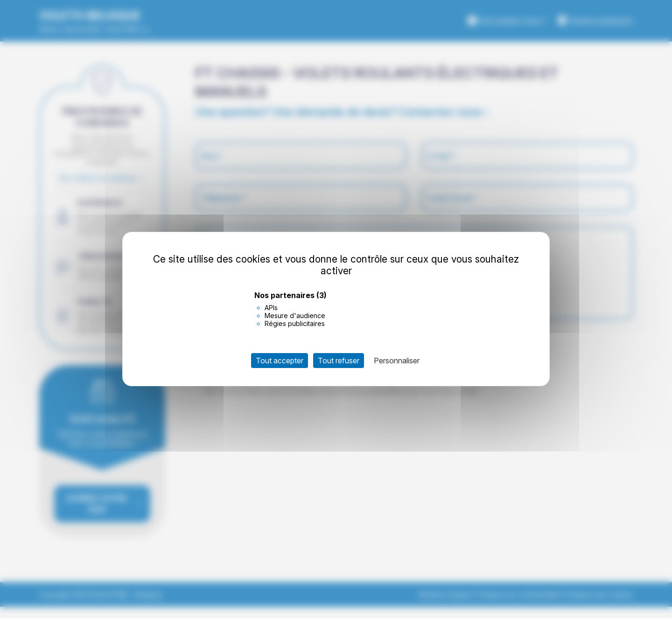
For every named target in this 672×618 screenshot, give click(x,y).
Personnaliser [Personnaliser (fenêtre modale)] (397, 361)
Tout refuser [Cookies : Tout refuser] (339, 361)
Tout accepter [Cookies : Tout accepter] (280, 361)
